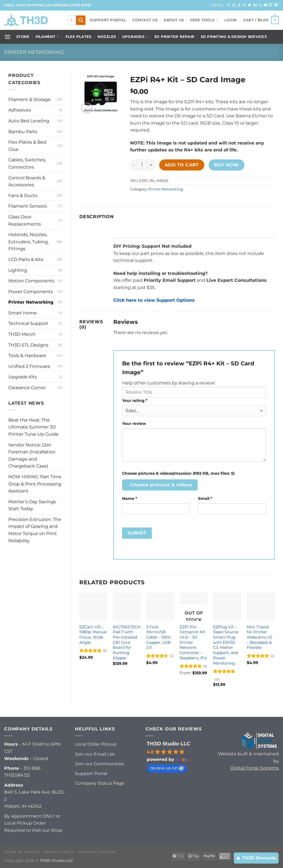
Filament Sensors (27, 206)
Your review (134, 423)
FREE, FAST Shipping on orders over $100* (48, 5)
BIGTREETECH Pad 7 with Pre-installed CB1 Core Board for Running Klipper (127, 642)
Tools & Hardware (27, 356)
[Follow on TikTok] (239, 5)
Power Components (31, 292)
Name (130, 498)
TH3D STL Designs (28, 345)
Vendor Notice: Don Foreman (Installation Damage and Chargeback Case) (32, 456)
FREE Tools (204, 20)
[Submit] (81, 20)
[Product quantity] (142, 165)
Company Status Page (100, 783)
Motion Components (31, 281)
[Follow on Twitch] (271, 5)
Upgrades (135, 37)
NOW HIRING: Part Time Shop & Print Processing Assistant (35, 484)
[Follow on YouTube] (266, 5)
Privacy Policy (59, 852)
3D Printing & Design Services (234, 37)
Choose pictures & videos (161, 485)
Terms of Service (22, 852)
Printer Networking (34, 52)
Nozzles (107, 37)
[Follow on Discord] (276, 5)
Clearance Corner (27, 388)
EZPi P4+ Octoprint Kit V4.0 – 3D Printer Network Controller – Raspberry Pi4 (193, 642)
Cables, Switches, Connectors (27, 163)
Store (23, 37)
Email (205, 498)
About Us (174, 20)
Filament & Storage (29, 100)
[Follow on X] (244, 5)
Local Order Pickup (96, 744)
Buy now (226, 165)
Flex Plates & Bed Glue (27, 146)
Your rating (135, 401)
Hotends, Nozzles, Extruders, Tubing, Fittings (28, 242)
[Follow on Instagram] (234, 5)
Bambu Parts (23, 132)
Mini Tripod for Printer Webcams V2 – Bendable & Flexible (260, 637)
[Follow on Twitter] (250, 5)
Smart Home (23, 313)
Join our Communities (99, 764)
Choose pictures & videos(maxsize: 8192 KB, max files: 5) (178, 473)
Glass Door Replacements (25, 220)
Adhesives (20, 110)
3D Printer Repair (174, 37)
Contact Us (145, 20)
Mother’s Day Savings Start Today (32, 505)
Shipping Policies (97, 852)
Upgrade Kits (23, 377)
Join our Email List (95, 754)
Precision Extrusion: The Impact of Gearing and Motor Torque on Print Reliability (35, 530)
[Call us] (260, 5)
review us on (167, 768)
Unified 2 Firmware (29, 366)
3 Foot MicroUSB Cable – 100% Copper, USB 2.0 (158, 637)
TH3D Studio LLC (168, 744)
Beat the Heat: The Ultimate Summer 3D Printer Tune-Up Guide (33, 427)
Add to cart (182, 165)
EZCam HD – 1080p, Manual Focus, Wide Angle (93, 635)
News (217, 5)
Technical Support (28, 323)
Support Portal (108, 20)
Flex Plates (78, 37)
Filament (48, 37)
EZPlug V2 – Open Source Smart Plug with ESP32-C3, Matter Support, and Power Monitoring (226, 645)
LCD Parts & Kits (26, 259)
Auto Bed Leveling (29, 121)
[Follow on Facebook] (229, 5)
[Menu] (7, 37)
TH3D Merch (22, 334)
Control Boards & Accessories (27, 181)
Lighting (18, 270)
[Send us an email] (255, 5)
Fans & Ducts (23, 196)
